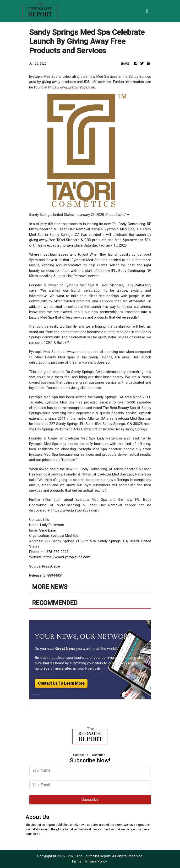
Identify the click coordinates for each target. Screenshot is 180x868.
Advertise (99, 755)
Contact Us (81, 755)
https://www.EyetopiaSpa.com (67, 557)
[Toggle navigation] (147, 11)
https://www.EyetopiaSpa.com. (75, 510)
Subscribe (90, 799)
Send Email (48, 530)
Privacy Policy (96, 861)
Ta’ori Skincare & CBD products (82, 240)
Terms (76, 861)
